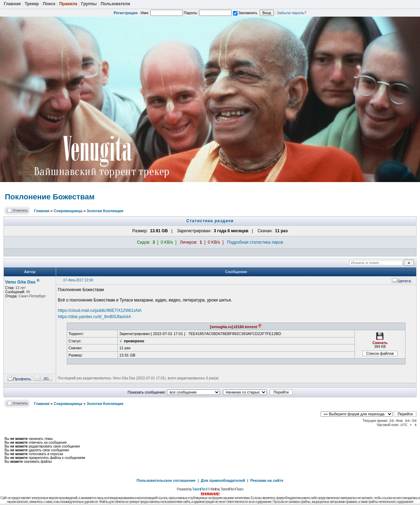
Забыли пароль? (292, 13)
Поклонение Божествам (50, 197)
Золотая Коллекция (105, 211)
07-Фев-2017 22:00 (78, 280)
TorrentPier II (200, 489)
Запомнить (245, 13)
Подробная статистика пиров (255, 242)
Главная (42, 211)
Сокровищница (68, 211)
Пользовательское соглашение (166, 480)
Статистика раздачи (210, 221)
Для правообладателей (223, 480)
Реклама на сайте (267, 480)
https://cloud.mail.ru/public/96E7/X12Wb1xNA (100, 310)
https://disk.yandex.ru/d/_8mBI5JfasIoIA (94, 317)
